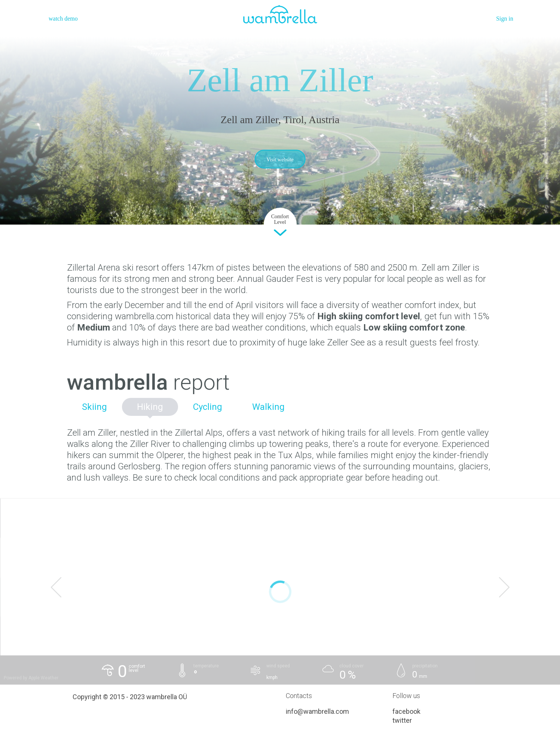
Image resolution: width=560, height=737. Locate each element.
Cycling (208, 407)
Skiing (94, 407)
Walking (268, 407)
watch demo (63, 19)
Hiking (150, 407)
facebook (406, 711)
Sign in (505, 19)
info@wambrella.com (317, 711)
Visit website (280, 160)
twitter (402, 720)
